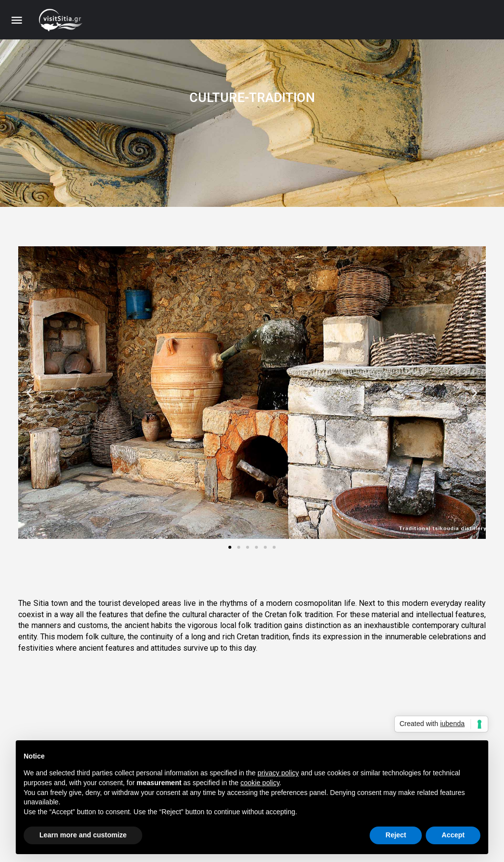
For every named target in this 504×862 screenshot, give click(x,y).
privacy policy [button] (278, 773)
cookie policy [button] (260, 783)
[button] (29, 392)
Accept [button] (453, 835)
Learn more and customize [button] (83, 835)
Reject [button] (396, 835)
